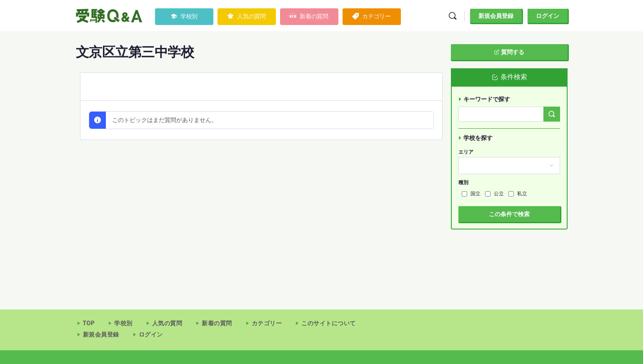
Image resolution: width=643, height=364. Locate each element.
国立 (471, 194)
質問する (509, 52)
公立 (494, 194)
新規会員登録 (496, 16)
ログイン (548, 16)
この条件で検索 (509, 214)
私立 (518, 194)
